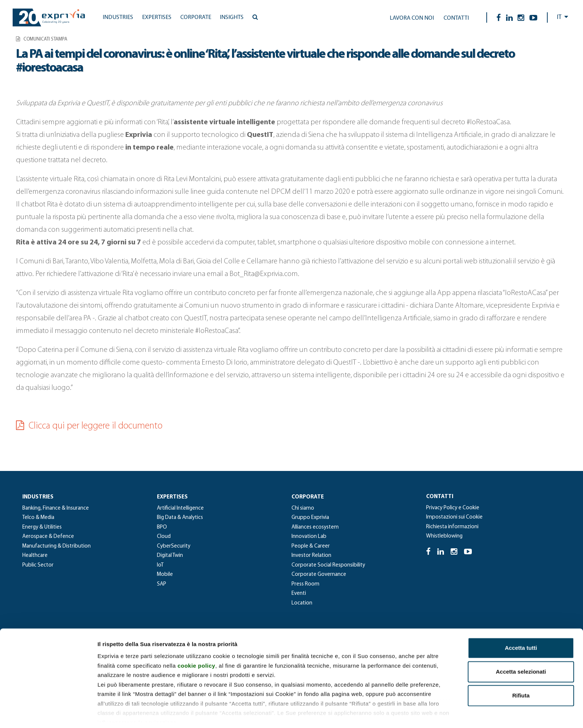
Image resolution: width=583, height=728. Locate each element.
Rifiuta (521, 668)
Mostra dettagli (391, 713)
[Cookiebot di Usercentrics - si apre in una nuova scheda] (48, 713)
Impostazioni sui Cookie (454, 517)
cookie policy (196, 637)
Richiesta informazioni (452, 527)
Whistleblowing (444, 536)
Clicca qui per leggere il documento (89, 426)
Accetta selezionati (521, 644)
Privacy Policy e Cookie (453, 508)
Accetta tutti (521, 620)
